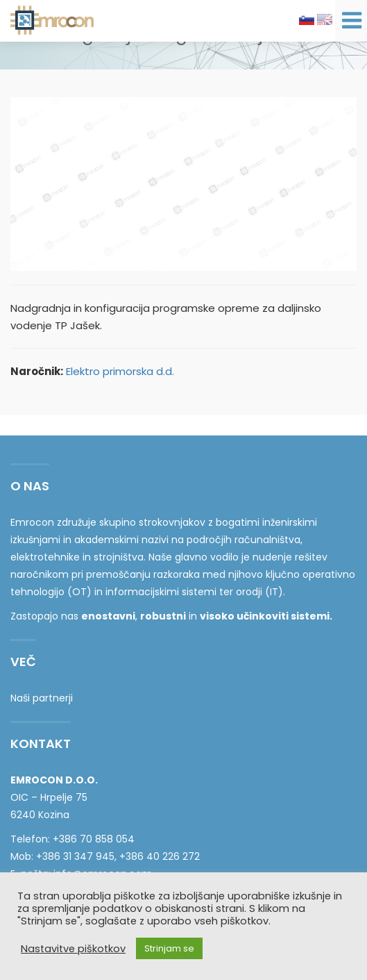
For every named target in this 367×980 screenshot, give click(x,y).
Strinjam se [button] (169, 948)
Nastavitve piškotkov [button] (73, 949)
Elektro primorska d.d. (120, 371)
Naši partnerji (42, 698)
